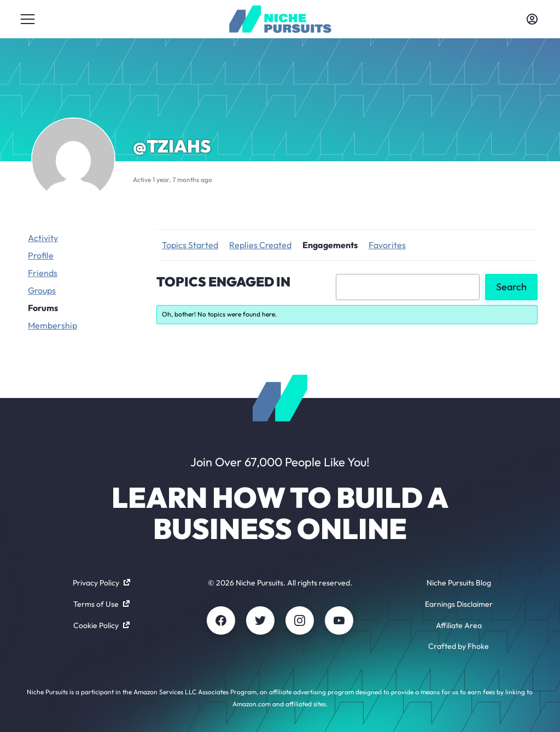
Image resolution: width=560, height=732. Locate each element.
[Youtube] (339, 620)
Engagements (330, 245)
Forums (43, 308)
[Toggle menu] (28, 19)
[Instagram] (300, 620)
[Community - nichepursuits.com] (280, 19)
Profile (41, 255)
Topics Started (190, 245)
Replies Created (260, 245)
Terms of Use (101, 604)
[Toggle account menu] (532, 19)
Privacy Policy (101, 583)
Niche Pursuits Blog (459, 583)
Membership (52, 325)
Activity (43, 238)
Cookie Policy (101, 625)
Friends (43, 273)
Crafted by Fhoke (459, 646)
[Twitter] (260, 620)
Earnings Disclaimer (459, 604)
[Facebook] (221, 620)
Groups (42, 290)
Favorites (387, 245)
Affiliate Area (459, 625)
